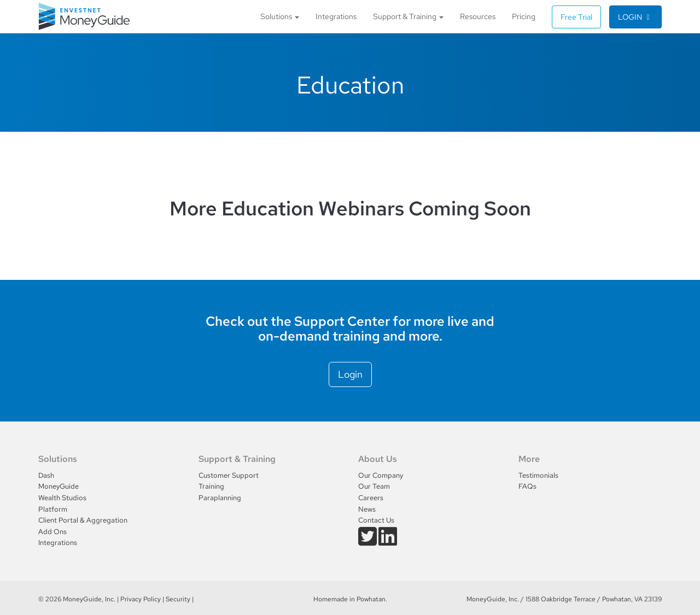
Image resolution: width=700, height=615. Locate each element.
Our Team (374, 486)
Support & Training (408, 16)
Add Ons (52, 532)
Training (211, 486)
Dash (46, 475)
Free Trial (576, 17)
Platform (53, 509)
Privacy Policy (141, 599)
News (367, 509)
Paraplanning (220, 498)
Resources (478, 16)
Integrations (336, 16)
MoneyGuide (59, 486)
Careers (371, 498)
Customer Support (229, 475)
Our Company (381, 475)
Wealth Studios (62, 498)
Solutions (280, 16)
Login (636, 17)
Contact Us (376, 520)
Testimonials (538, 475)
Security (178, 599)
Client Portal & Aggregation (83, 520)
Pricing (524, 16)
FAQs (527, 486)
